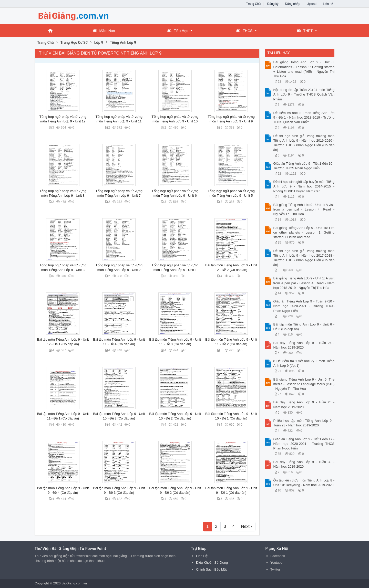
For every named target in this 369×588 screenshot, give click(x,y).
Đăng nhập (293, 4)
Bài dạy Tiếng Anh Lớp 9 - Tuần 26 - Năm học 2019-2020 (304, 405)
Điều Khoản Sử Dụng (212, 563)
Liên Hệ (202, 556)
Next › (247, 526)
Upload (312, 4)
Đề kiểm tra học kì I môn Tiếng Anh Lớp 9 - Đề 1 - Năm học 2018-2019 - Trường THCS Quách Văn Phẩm (304, 117)
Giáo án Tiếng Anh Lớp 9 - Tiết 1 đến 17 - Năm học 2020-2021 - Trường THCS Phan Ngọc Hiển (304, 444)
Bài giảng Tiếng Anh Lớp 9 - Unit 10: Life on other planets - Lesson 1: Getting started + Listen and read (304, 232)
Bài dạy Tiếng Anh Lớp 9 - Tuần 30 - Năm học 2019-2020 (304, 464)
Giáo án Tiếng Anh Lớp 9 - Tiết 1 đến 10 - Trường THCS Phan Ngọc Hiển (304, 166)
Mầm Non (104, 31)
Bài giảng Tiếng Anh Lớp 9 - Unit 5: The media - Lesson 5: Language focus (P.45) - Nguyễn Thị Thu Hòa (304, 384)
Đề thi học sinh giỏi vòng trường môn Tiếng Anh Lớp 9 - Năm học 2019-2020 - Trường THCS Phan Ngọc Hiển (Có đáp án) (304, 143)
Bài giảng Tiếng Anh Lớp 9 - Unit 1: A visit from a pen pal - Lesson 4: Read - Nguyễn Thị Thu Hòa (304, 209)
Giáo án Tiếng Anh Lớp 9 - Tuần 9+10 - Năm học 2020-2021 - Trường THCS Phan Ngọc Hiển (304, 306)
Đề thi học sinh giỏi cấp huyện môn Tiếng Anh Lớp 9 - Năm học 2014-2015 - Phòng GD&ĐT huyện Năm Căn (304, 186)
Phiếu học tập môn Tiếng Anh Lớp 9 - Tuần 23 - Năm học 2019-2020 (304, 423)
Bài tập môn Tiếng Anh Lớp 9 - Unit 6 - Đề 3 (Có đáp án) (304, 327)
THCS (244, 31)
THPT (305, 31)
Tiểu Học (178, 31)
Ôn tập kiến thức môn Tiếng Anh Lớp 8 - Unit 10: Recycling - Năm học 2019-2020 (304, 483)
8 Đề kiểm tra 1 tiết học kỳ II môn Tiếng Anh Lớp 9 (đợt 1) (304, 363)
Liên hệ (328, 4)
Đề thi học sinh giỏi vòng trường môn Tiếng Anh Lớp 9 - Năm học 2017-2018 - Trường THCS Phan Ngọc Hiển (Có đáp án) (304, 258)
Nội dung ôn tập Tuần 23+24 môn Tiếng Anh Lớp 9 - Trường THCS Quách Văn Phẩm (304, 94)
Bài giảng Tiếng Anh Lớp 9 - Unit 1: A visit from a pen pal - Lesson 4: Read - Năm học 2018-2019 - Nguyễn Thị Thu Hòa (304, 283)
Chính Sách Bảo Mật (211, 569)
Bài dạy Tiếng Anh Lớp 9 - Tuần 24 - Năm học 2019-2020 (304, 345)
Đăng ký (273, 4)
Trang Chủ (254, 4)
